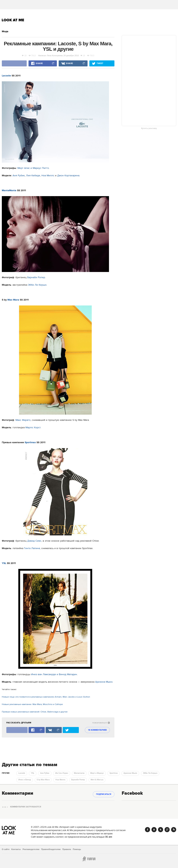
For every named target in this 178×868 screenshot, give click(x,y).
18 (24, 55)
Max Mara (13, 300)
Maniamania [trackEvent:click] (79, 773)
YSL (4, 563)
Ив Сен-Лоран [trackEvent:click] (62, 773)
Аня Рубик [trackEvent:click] (45, 773)
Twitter (161, 830)
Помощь (77, 849)
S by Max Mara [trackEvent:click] (43, 780)
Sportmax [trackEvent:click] (114, 773)
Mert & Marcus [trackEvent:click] (97, 780)
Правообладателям (51, 849)
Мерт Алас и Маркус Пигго (33, 168)
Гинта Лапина (32, 548)
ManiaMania (9, 190)
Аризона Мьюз (104, 682)
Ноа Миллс (48, 176)
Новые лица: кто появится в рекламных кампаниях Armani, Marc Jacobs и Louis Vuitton (46, 697)
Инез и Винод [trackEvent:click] (25, 780)
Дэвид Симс (34, 541)
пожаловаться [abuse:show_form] (101, 723)
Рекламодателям (31, 849)
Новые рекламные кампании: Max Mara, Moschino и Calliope (32, 704)
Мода (5, 31)
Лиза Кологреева (55, 55)
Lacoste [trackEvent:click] (22, 773)
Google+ (167, 830)
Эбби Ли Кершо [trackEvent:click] (150, 773)
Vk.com (154, 830)
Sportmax (30, 442)
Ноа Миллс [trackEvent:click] (60, 780)
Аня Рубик (19, 176)
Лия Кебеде (33, 176)
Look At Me (13, 20)
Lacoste (6, 76)
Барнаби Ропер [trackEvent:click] (78, 780)
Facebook (147, 830)
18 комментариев (97, 730)
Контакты (16, 849)
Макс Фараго (23, 420)
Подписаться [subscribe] (104, 794)
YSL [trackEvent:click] (33, 773)
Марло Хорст (33, 428)
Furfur (89, 859)
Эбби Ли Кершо (37, 285)
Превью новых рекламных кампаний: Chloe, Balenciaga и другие (35, 712)
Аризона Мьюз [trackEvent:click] (130, 773)
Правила (67, 849)
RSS (174, 830)
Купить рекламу (149, 128)
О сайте (6, 849)
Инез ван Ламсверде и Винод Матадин (54, 674)
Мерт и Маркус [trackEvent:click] (97, 773)
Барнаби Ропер (36, 277)
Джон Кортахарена (68, 176)
